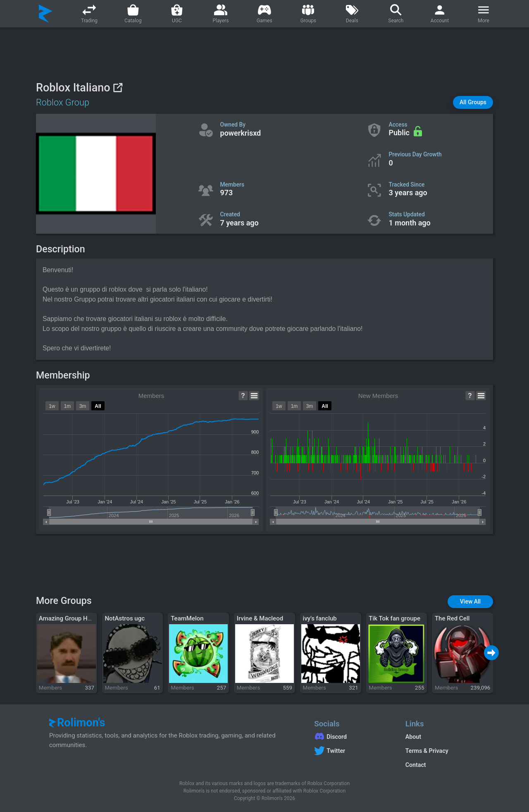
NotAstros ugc (125, 618)
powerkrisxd (241, 133)
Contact (416, 765)
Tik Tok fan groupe (394, 618)
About (413, 737)
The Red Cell (452, 618)
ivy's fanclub (320, 618)
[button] (473, 102)
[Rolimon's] (46, 14)
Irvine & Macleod (260, 618)
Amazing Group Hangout (73, 618)
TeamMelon (187, 618)
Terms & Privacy (427, 751)
